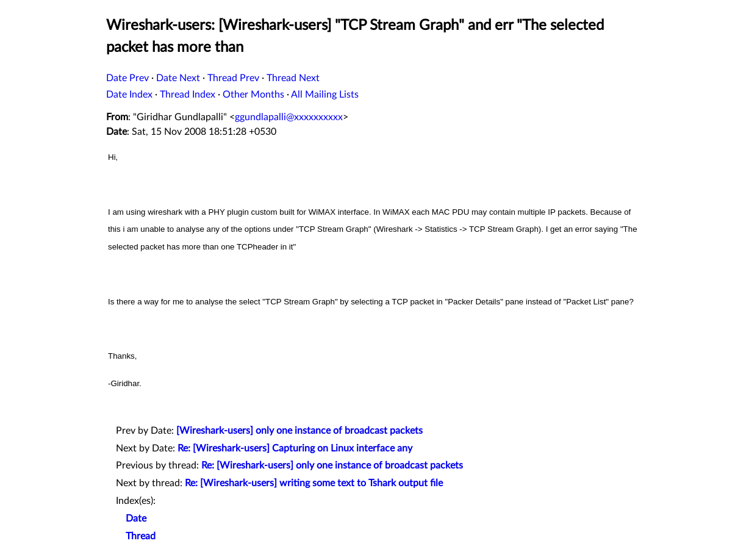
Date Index (129, 95)
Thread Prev (233, 78)
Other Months (253, 95)
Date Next (178, 78)
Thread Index (188, 95)
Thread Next (293, 78)
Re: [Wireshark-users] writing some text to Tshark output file (314, 483)
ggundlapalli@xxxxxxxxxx (289, 117)
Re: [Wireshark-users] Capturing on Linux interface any (295, 448)
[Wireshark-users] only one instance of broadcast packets (299, 431)
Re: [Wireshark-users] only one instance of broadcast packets (332, 465)
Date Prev (127, 78)
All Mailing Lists (325, 95)
